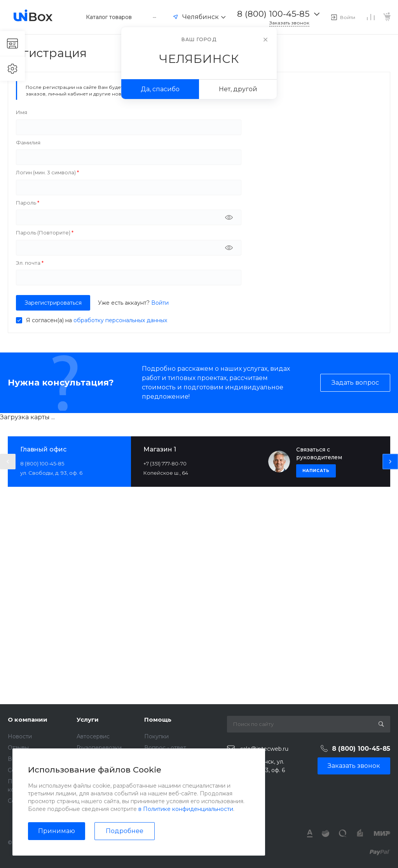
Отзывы (18, 748)
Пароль (27, 203)
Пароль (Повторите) (44, 233)
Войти (160, 303)
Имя (22, 112)
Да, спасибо (160, 89)
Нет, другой (238, 89)
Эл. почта (29, 263)
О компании (28, 720)
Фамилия (28, 142)
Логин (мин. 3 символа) (46, 172)
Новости (20, 736)
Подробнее (125, 831)
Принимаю (57, 831)
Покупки (156, 736)
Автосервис (93, 736)
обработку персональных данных (120, 320)
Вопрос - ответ (165, 748)
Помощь (158, 720)
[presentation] (8, 462)
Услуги (88, 720)
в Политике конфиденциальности (186, 809)
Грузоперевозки (99, 748)
